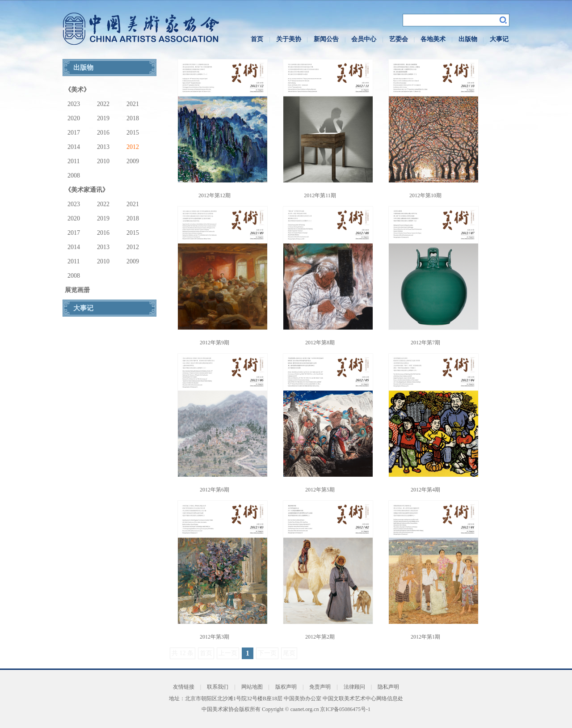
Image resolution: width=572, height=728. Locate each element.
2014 (74, 147)
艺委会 (399, 39)
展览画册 (77, 290)
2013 (103, 147)
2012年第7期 (425, 343)
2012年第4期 (425, 490)
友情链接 (184, 687)
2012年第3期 (214, 637)
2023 (74, 104)
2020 (74, 118)
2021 (133, 104)
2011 (74, 161)
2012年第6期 (214, 490)
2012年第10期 (425, 195)
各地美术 (433, 39)
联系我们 (218, 687)
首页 (257, 39)
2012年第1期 (425, 637)
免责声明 (320, 687)
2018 (133, 118)
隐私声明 (388, 687)
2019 (103, 118)
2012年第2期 (320, 637)
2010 (103, 161)
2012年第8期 (320, 343)
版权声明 (286, 687)
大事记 (499, 39)
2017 (74, 133)
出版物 (468, 39)
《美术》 (77, 90)
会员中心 (364, 39)
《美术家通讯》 (87, 190)
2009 (133, 161)
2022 (103, 104)
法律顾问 (354, 687)
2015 (133, 133)
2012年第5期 (320, 490)
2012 (133, 147)
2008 (74, 176)
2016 (103, 133)
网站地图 (252, 687)
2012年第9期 (214, 343)
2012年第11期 (320, 195)
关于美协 (289, 39)
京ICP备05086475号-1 (345, 709)
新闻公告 (326, 39)
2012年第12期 (214, 195)
